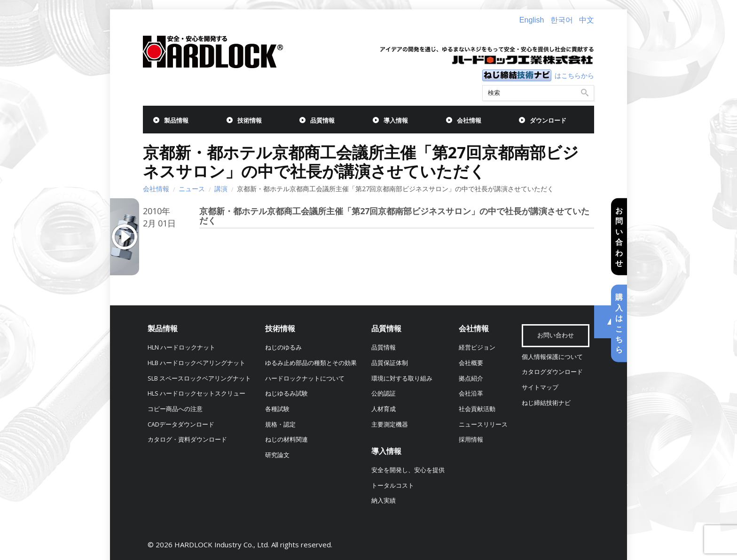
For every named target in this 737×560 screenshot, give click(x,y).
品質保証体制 (390, 363)
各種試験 (277, 409)
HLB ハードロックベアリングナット (196, 363)
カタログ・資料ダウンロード (187, 439)
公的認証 (384, 393)
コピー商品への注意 (175, 409)
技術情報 (250, 121)
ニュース (192, 189)
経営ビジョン (477, 347)
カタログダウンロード (552, 372)
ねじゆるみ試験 (286, 393)
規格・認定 (280, 424)
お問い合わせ (619, 237)
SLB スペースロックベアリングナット (199, 378)
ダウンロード (548, 121)
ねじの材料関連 (286, 439)
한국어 (562, 20)
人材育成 (384, 409)
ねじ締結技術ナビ (546, 403)
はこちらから (574, 75)
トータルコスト (393, 486)
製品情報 (176, 121)
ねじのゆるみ (283, 347)
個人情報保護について (552, 357)
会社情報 (469, 121)
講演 (221, 189)
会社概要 (471, 363)
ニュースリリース (483, 424)
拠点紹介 (471, 378)
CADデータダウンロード (181, 424)
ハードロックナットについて (305, 378)
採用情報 (471, 439)
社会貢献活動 (477, 409)
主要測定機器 (390, 424)
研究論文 (277, 455)
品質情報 (322, 121)
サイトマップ (540, 387)
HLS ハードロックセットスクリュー (196, 393)
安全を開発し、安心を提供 (408, 470)
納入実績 (384, 501)
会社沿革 (471, 393)
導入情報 (396, 121)
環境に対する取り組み (402, 378)
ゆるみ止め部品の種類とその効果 (311, 363)
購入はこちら (619, 323)
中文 (587, 20)
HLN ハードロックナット (181, 347)
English (532, 20)
